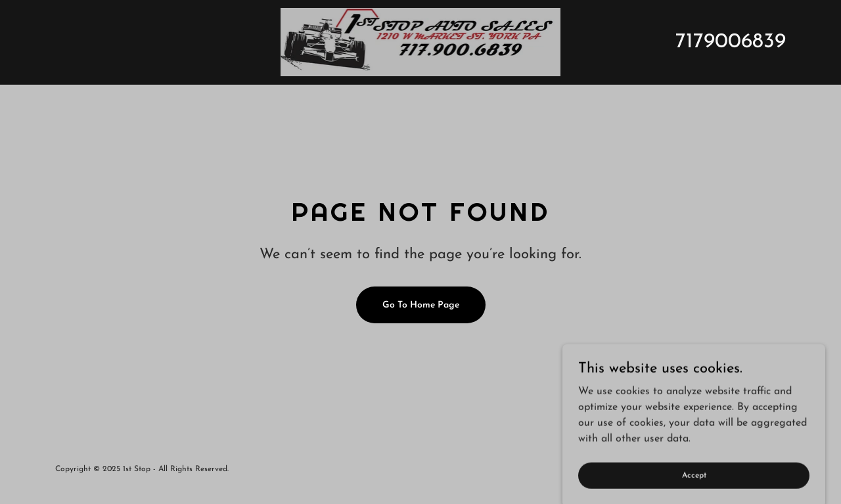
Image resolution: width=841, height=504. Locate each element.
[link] (420, 41)
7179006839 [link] (731, 42)
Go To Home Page (421, 305)
